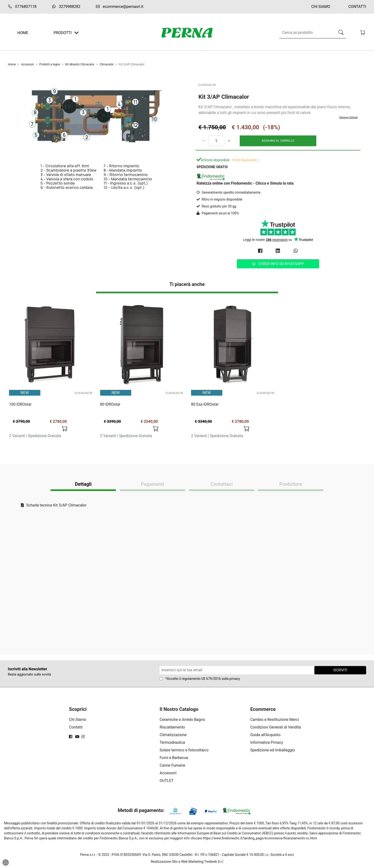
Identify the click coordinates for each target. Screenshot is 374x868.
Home (12, 64)
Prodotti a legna (50, 64)
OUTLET (166, 781)
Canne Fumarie (172, 765)
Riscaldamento (172, 727)
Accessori (27, 64)
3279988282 (66, 7)
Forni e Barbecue (174, 758)
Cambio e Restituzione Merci (275, 720)
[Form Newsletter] (237, 670)
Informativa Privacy (267, 742)
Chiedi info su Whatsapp (278, 264)
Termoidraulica (172, 742)
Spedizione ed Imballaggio (273, 750)
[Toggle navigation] (77, 33)
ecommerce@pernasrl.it (119, 7)
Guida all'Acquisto (265, 735)
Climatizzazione (173, 735)
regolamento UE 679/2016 (201, 679)
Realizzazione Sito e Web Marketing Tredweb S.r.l (187, 862)
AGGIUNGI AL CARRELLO (278, 141)
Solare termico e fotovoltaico (184, 750)
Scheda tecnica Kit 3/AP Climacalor (54, 505)
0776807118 (22, 7)
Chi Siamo (321, 7)
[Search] (306, 33)
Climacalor (107, 64)
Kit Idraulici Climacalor (80, 64)
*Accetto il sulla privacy (203, 679)
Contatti (357, 7)
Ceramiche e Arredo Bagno (182, 720)
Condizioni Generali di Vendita (275, 727)
